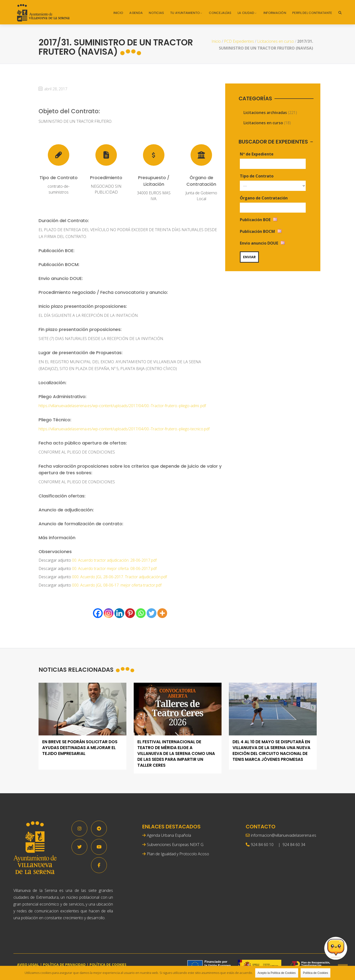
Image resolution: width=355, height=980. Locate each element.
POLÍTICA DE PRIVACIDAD (64, 965)
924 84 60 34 (294, 845)
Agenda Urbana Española (169, 835)
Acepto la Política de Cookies (277, 973)
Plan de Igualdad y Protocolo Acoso (178, 854)
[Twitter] (152, 613)
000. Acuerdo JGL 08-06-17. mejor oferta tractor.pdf (117, 585)
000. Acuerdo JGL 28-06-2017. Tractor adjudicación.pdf (119, 577)
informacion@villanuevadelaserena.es (284, 835)
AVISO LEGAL (28, 965)
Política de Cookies (316, 973)
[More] (162, 613)
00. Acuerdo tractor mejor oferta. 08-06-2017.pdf (114, 568)
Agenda (136, 13)
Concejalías (220, 13)
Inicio (118, 13)
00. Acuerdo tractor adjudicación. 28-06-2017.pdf (114, 560)
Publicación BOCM (257, 231)
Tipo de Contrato (257, 176)
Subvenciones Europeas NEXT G (175, 845)
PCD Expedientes (239, 41)
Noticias (156, 13)
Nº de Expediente (257, 154)
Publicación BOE (255, 220)
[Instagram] (109, 613)
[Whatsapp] (141, 613)
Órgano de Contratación (264, 198)
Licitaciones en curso (276, 41)
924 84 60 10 (262, 845)
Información (275, 13)
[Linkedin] (119, 613)
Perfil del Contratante (312, 13)
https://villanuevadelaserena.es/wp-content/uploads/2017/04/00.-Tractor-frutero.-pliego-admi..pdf (122, 406)
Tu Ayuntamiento (185, 13)
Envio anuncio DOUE (259, 243)
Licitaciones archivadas (265, 113)
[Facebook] (98, 613)
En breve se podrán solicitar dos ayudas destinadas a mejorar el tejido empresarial (80, 748)
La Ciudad (246, 13)
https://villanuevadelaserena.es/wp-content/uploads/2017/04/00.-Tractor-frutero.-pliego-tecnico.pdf (124, 429)
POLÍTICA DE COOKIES (108, 965)
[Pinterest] (130, 613)
